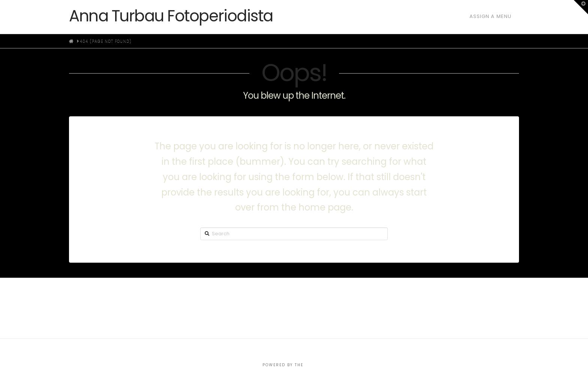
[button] (581, 7)
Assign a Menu (490, 16)
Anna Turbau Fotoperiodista (171, 16)
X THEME (315, 365)
